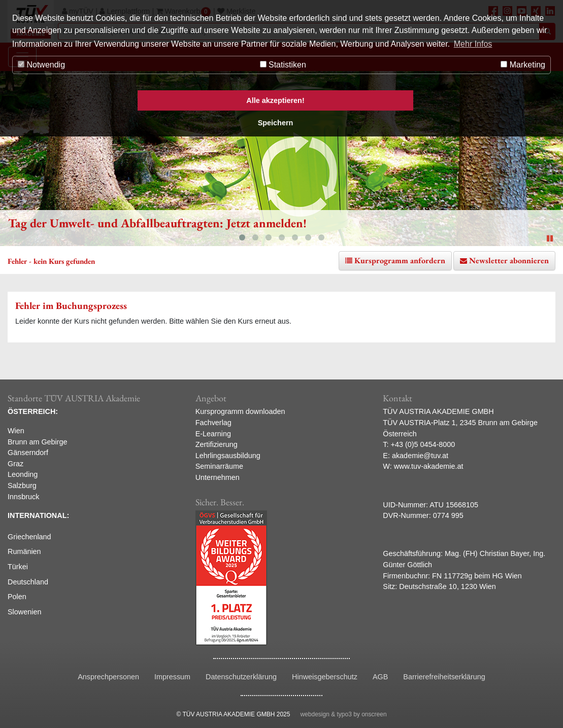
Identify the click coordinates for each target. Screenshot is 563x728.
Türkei (18, 567)
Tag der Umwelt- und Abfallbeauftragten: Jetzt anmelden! (157, 223)
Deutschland (28, 582)
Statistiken (283, 65)
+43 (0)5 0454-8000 (423, 444)
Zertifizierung (217, 444)
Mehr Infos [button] (473, 44)
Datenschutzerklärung (241, 677)
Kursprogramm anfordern (400, 261)
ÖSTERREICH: (33, 411)
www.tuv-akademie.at (429, 466)
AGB (380, 677)
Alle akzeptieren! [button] (275, 100)
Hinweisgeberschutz (325, 677)
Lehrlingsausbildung (228, 456)
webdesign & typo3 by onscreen (343, 714)
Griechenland (29, 537)
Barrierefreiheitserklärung (444, 677)
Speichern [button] (276, 123)
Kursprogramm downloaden (240, 411)
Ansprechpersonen (108, 677)
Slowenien (24, 612)
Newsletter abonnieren (509, 261)
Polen (17, 597)
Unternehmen (218, 477)
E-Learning (213, 434)
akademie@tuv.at (420, 456)
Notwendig (41, 65)
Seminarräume (219, 466)
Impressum (172, 677)
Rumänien (24, 551)
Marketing (523, 65)
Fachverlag (213, 423)
